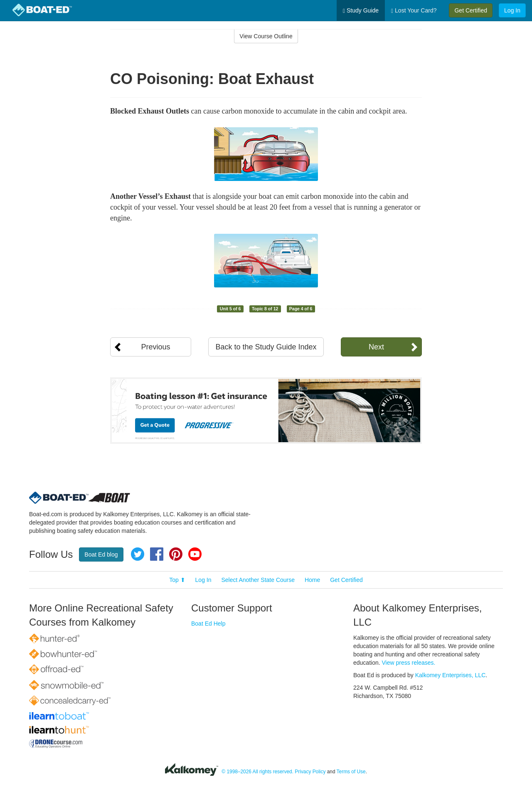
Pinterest (176, 554)
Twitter (138, 554)
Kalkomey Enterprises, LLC (451, 675)
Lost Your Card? (414, 11)
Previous (155, 347)
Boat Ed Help (208, 624)
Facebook (157, 554)
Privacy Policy (310, 772)
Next (376, 347)
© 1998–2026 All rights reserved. (257, 772)
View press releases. (409, 663)
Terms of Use (351, 772)
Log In (512, 10)
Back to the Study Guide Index (266, 347)
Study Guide (361, 11)
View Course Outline (266, 36)
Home (312, 580)
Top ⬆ (177, 580)
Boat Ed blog (101, 554)
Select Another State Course (258, 580)
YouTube (195, 554)
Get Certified (471, 10)
